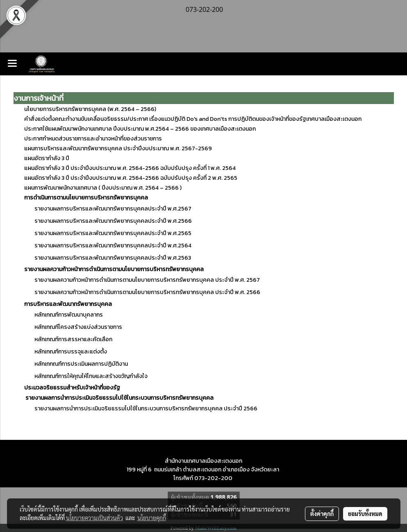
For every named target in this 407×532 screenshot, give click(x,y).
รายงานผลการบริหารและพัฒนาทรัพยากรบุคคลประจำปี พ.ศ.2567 (113, 209)
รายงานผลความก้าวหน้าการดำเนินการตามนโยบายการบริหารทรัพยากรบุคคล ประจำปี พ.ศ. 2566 (147, 292)
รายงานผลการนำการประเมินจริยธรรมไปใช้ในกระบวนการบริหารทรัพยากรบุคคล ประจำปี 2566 (146, 409)
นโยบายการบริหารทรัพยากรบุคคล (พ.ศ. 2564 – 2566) (90, 109)
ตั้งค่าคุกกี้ (322, 514)
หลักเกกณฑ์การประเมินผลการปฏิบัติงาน (76, 364)
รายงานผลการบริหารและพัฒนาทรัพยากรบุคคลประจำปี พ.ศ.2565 (108, 233)
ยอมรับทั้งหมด (365, 514)
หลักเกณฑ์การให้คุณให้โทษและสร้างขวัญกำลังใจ (86, 376)
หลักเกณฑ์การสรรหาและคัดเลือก (68, 339)
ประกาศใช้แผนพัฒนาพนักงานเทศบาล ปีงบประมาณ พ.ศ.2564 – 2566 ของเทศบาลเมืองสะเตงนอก (140, 129)
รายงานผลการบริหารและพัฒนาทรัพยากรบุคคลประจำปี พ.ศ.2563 (108, 258)
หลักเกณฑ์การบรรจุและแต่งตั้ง (66, 352)
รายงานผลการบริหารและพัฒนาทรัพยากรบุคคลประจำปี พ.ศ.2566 (113, 221)
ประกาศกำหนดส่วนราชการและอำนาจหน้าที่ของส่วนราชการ (93, 139)
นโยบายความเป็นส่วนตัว (94, 518)
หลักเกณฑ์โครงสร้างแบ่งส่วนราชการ (73, 327)
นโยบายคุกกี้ (152, 518)
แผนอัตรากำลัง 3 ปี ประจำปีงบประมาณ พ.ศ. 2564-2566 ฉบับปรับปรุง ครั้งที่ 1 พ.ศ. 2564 (130, 168)
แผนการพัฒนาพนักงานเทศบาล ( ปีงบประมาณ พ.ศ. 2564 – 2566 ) (103, 188)
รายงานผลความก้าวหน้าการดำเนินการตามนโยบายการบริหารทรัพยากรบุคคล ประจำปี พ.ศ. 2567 (147, 280)
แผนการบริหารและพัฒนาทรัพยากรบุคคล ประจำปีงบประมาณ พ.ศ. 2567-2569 (118, 148)
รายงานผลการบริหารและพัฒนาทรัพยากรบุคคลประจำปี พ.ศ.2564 (108, 246)
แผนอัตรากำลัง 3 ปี (47, 158)
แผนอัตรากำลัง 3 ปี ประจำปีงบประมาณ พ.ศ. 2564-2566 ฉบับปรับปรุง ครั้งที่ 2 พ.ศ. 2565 (131, 178)
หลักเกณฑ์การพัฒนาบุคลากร (69, 315)
